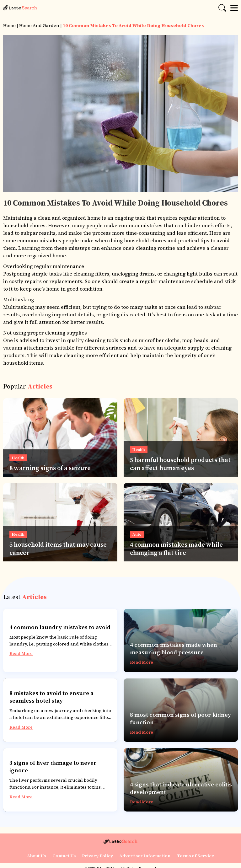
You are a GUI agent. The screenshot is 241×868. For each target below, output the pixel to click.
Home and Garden (39, 25)
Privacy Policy (97, 856)
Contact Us (64, 856)
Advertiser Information (145, 856)
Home (9, 25)
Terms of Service (195, 856)
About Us (37, 856)
